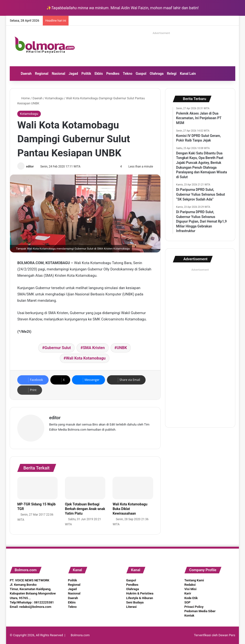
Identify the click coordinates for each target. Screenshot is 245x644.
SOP (187, 602)
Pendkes (113, 74)
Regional (42, 74)
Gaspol (141, 74)
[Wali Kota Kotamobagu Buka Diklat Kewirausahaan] (133, 488)
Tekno (128, 74)
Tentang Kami (194, 580)
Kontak (189, 615)
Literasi (131, 607)
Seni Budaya (135, 602)
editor (30, 167)
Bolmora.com (80, 635)
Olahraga (157, 74)
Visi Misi (190, 589)
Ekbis (99, 74)
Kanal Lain (188, 74)
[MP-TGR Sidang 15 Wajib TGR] (37, 488)
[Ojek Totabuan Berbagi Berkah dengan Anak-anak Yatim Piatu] (85, 488)
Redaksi (190, 585)
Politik (86, 74)
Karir (188, 593)
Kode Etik (191, 598)
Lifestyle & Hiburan (140, 598)
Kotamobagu (54, 98)
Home (23, 98)
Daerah (26, 74)
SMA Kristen (94, 348)
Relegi (172, 74)
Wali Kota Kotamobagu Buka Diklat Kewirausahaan (130, 509)
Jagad (73, 74)
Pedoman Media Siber (200, 611)
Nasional (58, 74)
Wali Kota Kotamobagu (86, 358)
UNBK (122, 348)
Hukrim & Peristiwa (140, 593)
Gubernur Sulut (58, 348)
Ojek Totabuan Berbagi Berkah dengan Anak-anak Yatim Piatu (85, 509)
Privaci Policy (194, 607)
